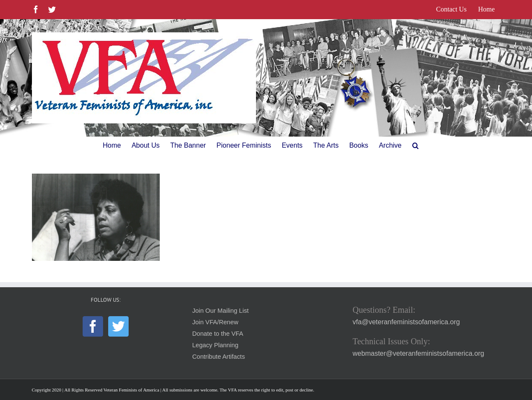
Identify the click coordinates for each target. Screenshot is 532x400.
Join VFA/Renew (215, 322)
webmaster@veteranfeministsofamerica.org (418, 353)
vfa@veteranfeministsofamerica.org (406, 322)
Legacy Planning (215, 345)
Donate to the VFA (218, 334)
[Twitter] (118, 326)
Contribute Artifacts (219, 357)
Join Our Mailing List (220, 311)
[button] (416, 146)
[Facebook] (93, 326)
